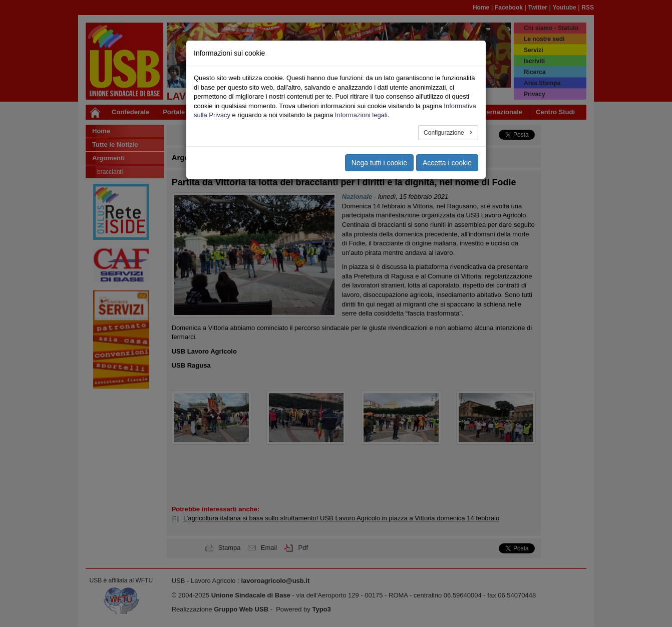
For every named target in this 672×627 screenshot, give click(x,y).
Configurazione (445, 133)
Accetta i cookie (447, 163)
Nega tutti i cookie (379, 163)
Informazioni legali (361, 115)
